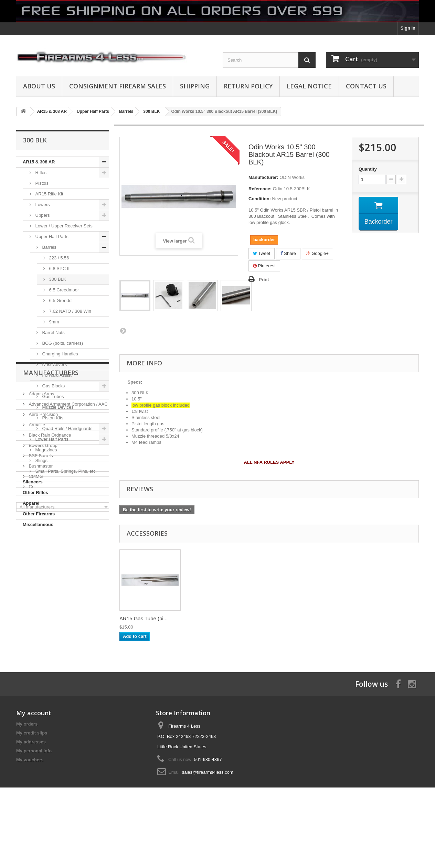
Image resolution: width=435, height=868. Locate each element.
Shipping (195, 86)
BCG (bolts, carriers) (62, 343)
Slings (41, 460)
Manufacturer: (263, 177)
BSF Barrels (40, 631)
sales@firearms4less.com (208, 823)
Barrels (49, 247)
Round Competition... (144, 618)
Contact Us (366, 86)
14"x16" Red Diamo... (212, 618)
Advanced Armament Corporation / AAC (68, 580)
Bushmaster (40, 641)
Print (264, 280)
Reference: (260, 189)
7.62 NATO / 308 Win (70, 311)
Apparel (31, 503)
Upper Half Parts (51, 237)
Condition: (260, 199)
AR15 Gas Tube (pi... (280, 618)
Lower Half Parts (51, 439)
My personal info (34, 801)
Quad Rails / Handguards (67, 428)
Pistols (41, 183)
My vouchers (30, 810)
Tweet (262, 253)
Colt (32, 662)
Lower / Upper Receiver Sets (63, 226)
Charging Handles (60, 354)
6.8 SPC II (59, 269)
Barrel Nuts (53, 333)
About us (39, 86)
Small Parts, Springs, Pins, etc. (65, 471)
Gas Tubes (52, 397)
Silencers (33, 482)
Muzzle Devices (57, 407)
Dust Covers (54, 365)
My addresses (31, 792)
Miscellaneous (38, 524)
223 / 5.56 (58, 258)
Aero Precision (43, 590)
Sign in (408, 28)
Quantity (368, 169)
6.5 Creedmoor (63, 290)
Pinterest (264, 266)
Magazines (45, 450)
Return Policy (248, 86)
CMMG (35, 652)
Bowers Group (43, 621)
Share (288, 253)
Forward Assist (56, 375)
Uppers (42, 215)
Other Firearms (39, 514)
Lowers (42, 205)
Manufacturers (51, 551)
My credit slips (32, 784)
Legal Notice (309, 86)
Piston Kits (52, 418)
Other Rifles (35, 492)
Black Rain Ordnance (49, 610)
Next (123, 331)
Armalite (36, 600)
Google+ (317, 253)
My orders (27, 775)
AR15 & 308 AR (39, 162)
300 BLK (57, 279)
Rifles (40, 173)
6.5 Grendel (60, 301)
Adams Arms (41, 569)
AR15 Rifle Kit (49, 194)
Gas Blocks (53, 386)
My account (34, 763)
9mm (54, 322)
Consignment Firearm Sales (118, 86)
